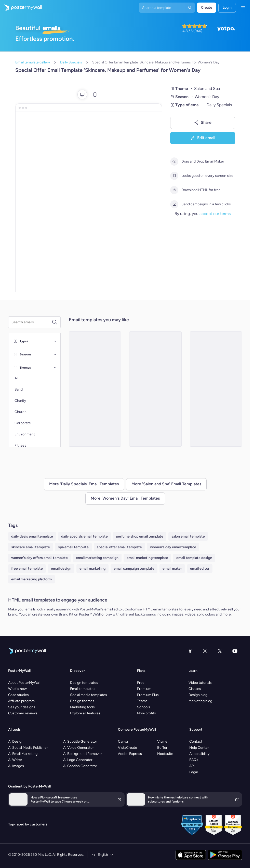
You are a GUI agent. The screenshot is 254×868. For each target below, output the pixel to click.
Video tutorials (200, 683)
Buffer (162, 748)
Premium (144, 689)
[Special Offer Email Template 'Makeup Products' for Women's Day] (155, 389)
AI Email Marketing (23, 754)
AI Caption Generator (80, 766)
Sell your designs (22, 707)
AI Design (16, 742)
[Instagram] (205, 651)
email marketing (92, 569)
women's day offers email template (39, 558)
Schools (144, 707)
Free (141, 683)
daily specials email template (84, 536)
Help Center (199, 748)
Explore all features (85, 713)
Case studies (18, 695)
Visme (162, 742)
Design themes (82, 701)
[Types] (55, 341)
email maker (172, 569)
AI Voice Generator (78, 748)
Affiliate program (21, 701)
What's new (17, 689)
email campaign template (134, 569)
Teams (142, 701)
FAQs (194, 760)
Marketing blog (200, 701)
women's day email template (173, 547)
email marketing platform (31, 579)
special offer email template (119, 547)
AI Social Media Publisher (28, 748)
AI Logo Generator (78, 760)
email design (61, 569)
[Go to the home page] (21, 8)
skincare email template (31, 547)
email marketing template (147, 558)
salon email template (188, 536)
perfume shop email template (140, 536)
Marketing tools (82, 707)
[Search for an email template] (32, 322)
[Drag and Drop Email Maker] (174, 162)
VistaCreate (128, 748)
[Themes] (55, 368)
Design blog (198, 695)
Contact (196, 742)
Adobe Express (130, 754)
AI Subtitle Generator (80, 742)
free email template (27, 569)
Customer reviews (23, 713)
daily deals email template (32, 536)
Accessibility (199, 754)
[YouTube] (235, 651)
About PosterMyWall (24, 683)
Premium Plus (148, 695)
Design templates (84, 683)
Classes (195, 689)
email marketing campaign (97, 558)
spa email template (73, 547)
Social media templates (89, 695)
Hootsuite (165, 754)
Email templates (83, 689)
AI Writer (15, 760)
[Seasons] (55, 354)
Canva (123, 742)
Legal (193, 772)
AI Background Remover (83, 754)
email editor (200, 569)
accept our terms (215, 214)
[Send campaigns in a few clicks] (174, 204)
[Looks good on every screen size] (174, 176)
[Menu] (243, 8)
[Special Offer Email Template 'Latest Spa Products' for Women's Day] (216, 389)
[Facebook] (190, 651)
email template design (194, 558)
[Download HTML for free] (174, 190)
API (192, 766)
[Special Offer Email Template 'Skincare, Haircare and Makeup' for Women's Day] (95, 389)
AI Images (16, 766)
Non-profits (146, 713)
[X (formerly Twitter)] (220, 651)
